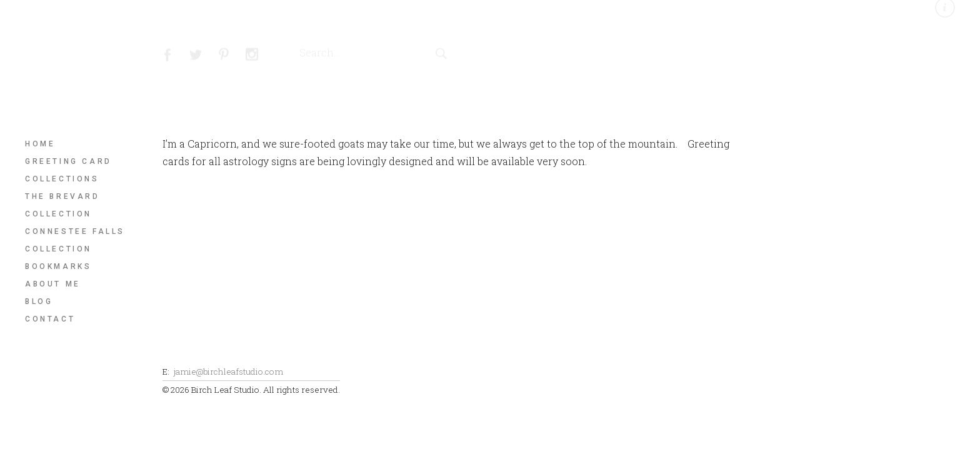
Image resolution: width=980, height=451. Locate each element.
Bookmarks (58, 266)
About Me (53, 284)
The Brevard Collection (62, 205)
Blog (39, 302)
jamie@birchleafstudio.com (228, 372)
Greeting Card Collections (68, 170)
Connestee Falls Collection (75, 240)
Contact (50, 319)
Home (40, 144)
